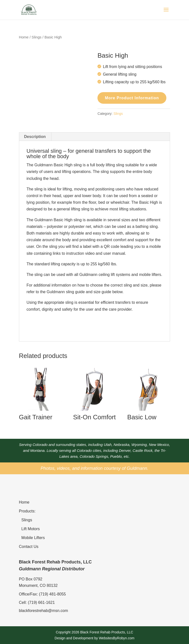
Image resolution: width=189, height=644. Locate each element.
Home (24, 37)
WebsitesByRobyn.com (117, 638)
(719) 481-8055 (52, 594)
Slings (36, 37)
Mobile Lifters (33, 538)
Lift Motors (31, 529)
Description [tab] (35, 137)
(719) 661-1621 (41, 602)
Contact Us (29, 547)
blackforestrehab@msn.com (43, 611)
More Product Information (132, 98)
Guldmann (137, 468)
